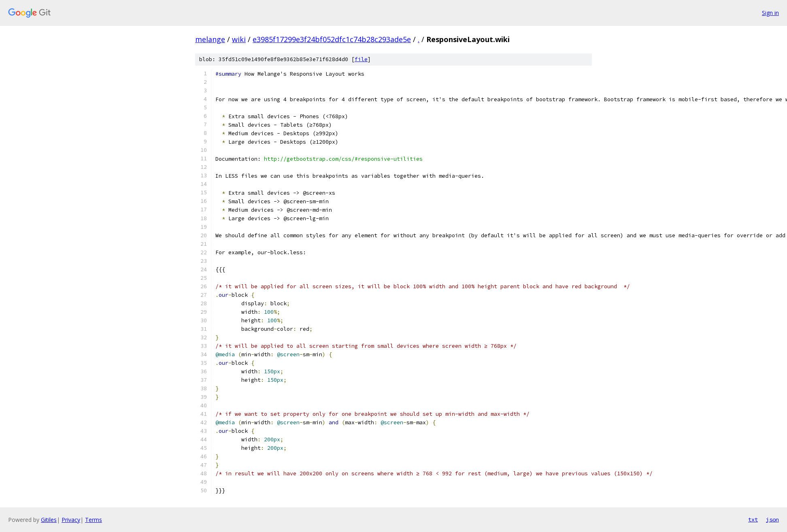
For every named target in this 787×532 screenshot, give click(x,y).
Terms (94, 520)
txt (753, 519)
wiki (239, 39)
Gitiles (49, 520)
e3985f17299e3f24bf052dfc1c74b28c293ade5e (332, 39)
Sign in (770, 13)
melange (210, 39)
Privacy (71, 520)
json (772, 519)
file (361, 59)
